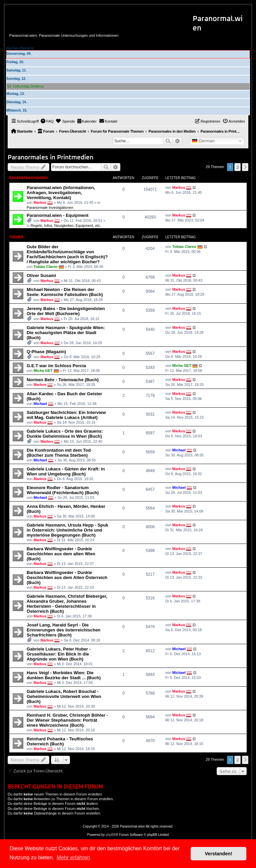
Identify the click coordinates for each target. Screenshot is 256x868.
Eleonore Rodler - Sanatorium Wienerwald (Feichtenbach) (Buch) (63, 490)
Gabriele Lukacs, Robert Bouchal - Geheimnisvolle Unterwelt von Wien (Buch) (64, 696)
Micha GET (43, 371)
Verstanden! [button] (219, 854)
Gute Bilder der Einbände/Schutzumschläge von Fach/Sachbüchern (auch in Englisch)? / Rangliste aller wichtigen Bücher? (67, 254)
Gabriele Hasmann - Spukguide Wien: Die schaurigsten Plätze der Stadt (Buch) (66, 333)
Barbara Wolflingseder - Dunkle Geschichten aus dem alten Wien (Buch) (61, 554)
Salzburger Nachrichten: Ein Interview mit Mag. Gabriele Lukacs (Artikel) (66, 415)
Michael (40, 404)
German (203, 141)
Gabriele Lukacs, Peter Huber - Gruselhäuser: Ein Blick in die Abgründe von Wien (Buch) (59, 654)
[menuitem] (47, 121)
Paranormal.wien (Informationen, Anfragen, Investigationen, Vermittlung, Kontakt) (61, 193)
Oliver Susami (41, 275)
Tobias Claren (46, 267)
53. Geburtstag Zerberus (25, 86)
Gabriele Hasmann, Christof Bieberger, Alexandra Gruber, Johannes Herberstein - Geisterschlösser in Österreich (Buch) (67, 604)
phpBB (111, 835)
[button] (245, 167)
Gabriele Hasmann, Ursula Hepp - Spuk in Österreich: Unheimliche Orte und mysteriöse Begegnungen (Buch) (67, 530)
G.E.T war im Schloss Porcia (56, 366)
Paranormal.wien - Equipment (57, 215)
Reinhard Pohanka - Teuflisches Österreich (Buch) (60, 741)
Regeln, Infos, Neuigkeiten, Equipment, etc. (66, 226)
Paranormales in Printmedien (50, 158)
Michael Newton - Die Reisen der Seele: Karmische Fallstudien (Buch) (65, 292)
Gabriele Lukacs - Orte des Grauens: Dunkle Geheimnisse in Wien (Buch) (65, 434)
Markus (40, 202)
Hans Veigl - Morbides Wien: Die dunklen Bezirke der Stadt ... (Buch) (64, 675)
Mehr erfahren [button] (73, 857)
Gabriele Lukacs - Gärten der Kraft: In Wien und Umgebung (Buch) (66, 471)
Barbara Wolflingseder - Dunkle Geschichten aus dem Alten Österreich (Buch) (67, 577)
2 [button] (237, 167)
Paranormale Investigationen (50, 207)
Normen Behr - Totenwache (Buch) (63, 380)
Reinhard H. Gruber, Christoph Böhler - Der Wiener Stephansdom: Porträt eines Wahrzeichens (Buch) (67, 720)
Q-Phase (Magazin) (46, 352)
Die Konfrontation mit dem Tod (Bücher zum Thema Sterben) (59, 453)
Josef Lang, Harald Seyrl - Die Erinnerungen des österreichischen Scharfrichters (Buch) (63, 630)
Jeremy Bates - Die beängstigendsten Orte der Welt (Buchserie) (66, 311)
